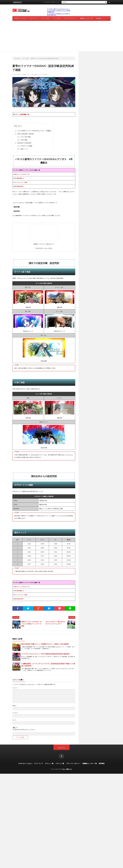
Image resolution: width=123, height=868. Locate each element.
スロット (29, 74)
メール (15, 713)
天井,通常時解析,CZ (19, 178)
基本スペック (22, 149)
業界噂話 (99, 18)
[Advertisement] (61, 38)
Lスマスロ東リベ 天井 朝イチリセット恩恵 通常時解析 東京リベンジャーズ (66, 2)
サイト (14, 720)
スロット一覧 (45, 18)
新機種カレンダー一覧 (86, 18)
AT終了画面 (22, 140)
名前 (14, 706)
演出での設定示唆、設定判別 (24, 134)
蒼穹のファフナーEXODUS (41, 74)
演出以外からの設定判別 (23, 143)
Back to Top (62, 748)
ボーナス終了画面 (24, 137)
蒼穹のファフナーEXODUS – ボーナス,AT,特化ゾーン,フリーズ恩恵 (31, 624)
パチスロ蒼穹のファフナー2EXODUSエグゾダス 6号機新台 (33, 131)
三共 (33, 74)
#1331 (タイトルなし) (20, 18)
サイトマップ (34, 18)
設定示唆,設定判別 (19, 186)
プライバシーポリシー (70, 18)
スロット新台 (17, 74)
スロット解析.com (67, 769)
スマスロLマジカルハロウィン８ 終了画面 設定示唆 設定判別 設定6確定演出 (46, 654)
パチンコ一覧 (56, 18)
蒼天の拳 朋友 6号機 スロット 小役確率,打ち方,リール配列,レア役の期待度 (45, 644)
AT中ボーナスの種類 (25, 146)
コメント (15, 688)
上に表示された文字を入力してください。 (24, 730)
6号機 (24, 74)
